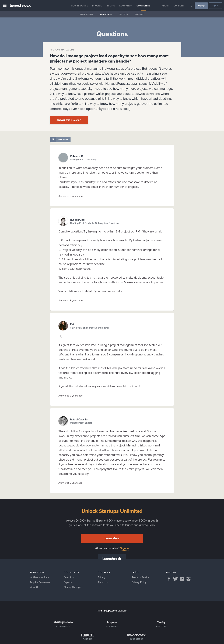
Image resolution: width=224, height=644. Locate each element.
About (166, 6)
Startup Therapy (73, 588)
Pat (72, 324)
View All (34, 588)
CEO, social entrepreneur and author (90, 328)
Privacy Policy (139, 583)
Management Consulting (83, 160)
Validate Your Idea (39, 577)
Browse (97, 6)
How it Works (80, 6)
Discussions (86, 14)
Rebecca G (77, 156)
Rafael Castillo (79, 419)
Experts (123, 14)
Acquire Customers (40, 583)
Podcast (140, 14)
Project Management (64, 50)
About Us (103, 583)
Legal (136, 572)
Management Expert (81, 423)
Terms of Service (141, 577)
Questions (106, 14)
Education (126, 6)
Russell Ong (77, 220)
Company (104, 572)
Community (143, 6)
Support (179, 6)
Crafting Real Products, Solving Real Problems (94, 223)
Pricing (110, 6)
